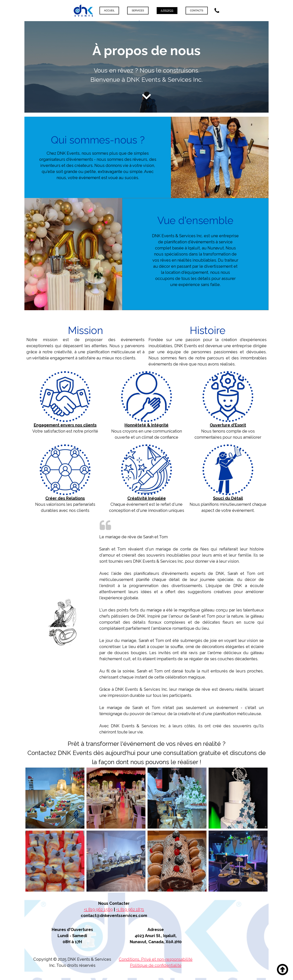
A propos (167, 11)
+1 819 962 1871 (130, 909)
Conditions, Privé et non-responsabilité (156, 959)
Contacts (197, 11)
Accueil (109, 11)
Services (138, 11)
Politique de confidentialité (156, 965)
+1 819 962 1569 (98, 909)
